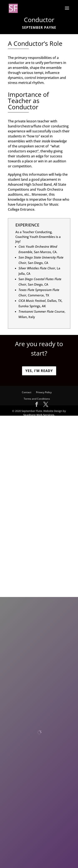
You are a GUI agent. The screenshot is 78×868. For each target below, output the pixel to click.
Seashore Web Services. (39, 415)
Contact (27, 392)
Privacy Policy (44, 392)
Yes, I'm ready (39, 371)
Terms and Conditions (37, 399)
